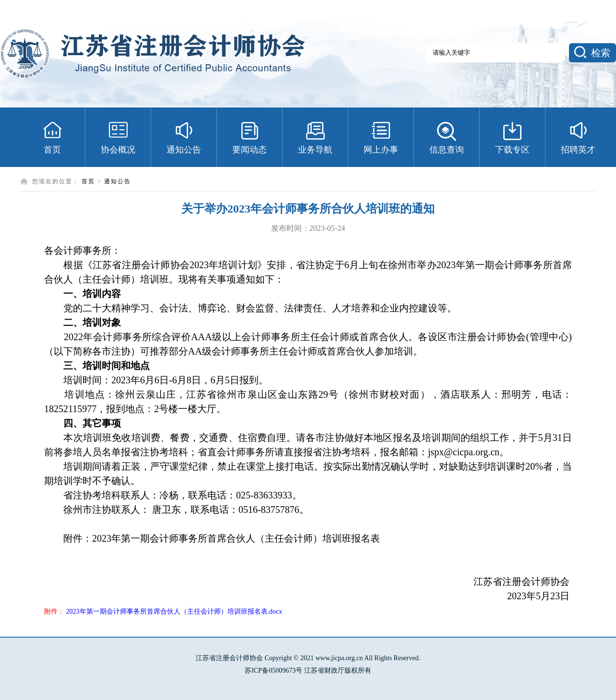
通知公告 (118, 181)
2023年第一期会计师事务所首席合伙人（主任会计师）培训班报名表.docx (174, 611)
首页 (88, 181)
